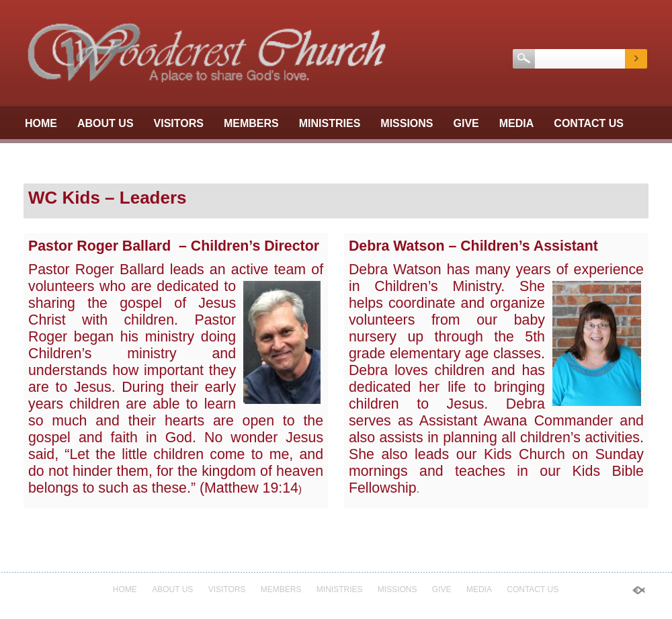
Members (251, 123)
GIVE (466, 123)
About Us (106, 123)
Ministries (330, 123)
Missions (407, 123)
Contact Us (589, 123)
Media (517, 123)
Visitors (179, 123)
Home (41, 123)
